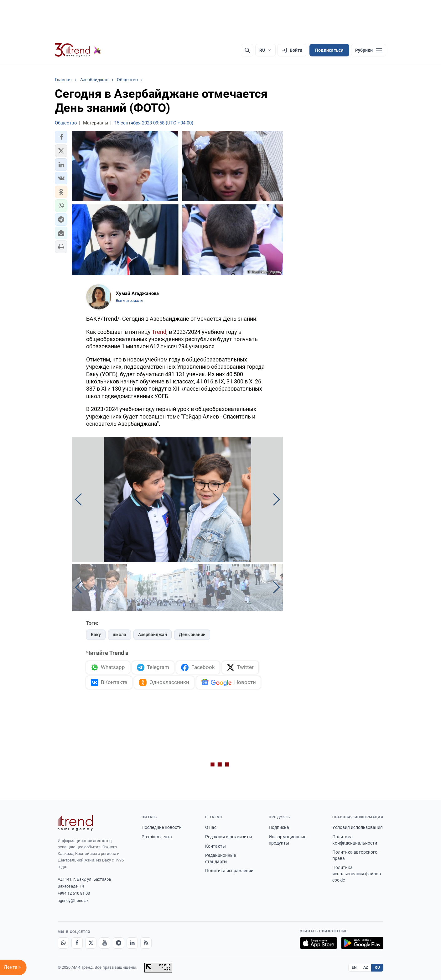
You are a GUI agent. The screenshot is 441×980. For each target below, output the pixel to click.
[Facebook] (77, 943)
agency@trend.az (73, 901)
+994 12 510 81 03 (74, 893)
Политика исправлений (229, 871)
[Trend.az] (78, 50)
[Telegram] (118, 943)
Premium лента (157, 837)
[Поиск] (247, 50)
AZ (366, 967)
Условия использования (358, 827)
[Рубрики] (369, 50)
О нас (211, 827)
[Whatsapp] (63, 943)
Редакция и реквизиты (229, 837)
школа (119, 635)
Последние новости (162, 827)
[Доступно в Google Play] (362, 943)
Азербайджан (153, 635)
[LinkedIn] (132, 943)
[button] (61, 137)
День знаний (192, 635)
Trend (159, 332)
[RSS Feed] (146, 943)
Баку (96, 635)
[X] (91, 943)
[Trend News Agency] (75, 823)
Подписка (279, 827)
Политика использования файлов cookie (357, 874)
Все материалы (130, 301)
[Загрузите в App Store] (319, 943)
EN (354, 967)
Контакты (215, 846)
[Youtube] (105, 943)
